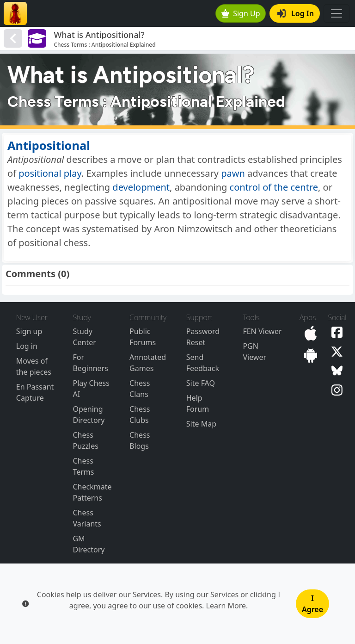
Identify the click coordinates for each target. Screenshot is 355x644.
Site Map (201, 424)
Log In (296, 13)
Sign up (29, 331)
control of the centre (274, 187)
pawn (233, 173)
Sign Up (241, 13)
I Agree (312, 604)
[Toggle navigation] (337, 13)
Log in (27, 346)
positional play (50, 173)
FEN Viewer (262, 331)
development (141, 187)
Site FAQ (201, 383)
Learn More (226, 606)
